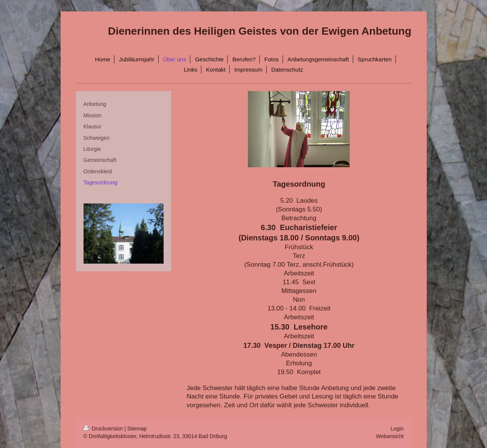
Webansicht (390, 436)
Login (397, 429)
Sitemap (137, 429)
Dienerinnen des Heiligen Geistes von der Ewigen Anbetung (260, 31)
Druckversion (104, 429)
